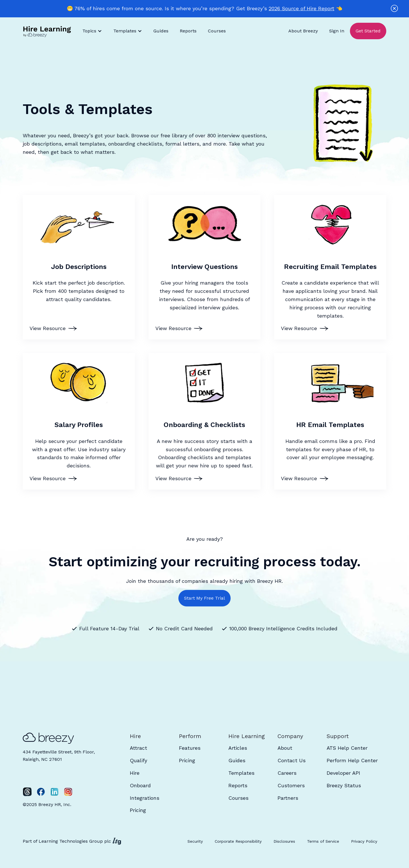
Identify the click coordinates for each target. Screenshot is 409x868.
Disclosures (284, 841)
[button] (92, 31)
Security (195, 841)
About (285, 748)
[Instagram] (68, 792)
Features (190, 748)
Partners (288, 798)
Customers (291, 785)
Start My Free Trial (204, 598)
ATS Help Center (347, 748)
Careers (287, 773)
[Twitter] (27, 792)
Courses (217, 31)
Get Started (368, 31)
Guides (161, 31)
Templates (241, 773)
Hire (135, 773)
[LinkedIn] (55, 792)
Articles (238, 748)
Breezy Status (344, 785)
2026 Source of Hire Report (301, 8)
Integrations (145, 798)
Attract (138, 748)
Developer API (343, 773)
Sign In (337, 31)
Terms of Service (323, 841)
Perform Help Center (352, 760)
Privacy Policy (364, 841)
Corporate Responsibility (238, 841)
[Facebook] (41, 792)
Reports (188, 31)
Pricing (138, 810)
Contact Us (292, 760)
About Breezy (303, 31)
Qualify (138, 760)
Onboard (140, 785)
